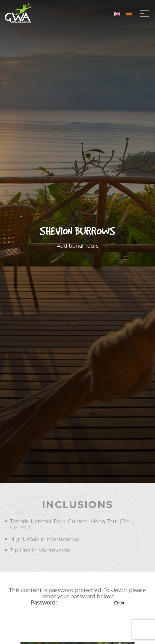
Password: (72, 603)
